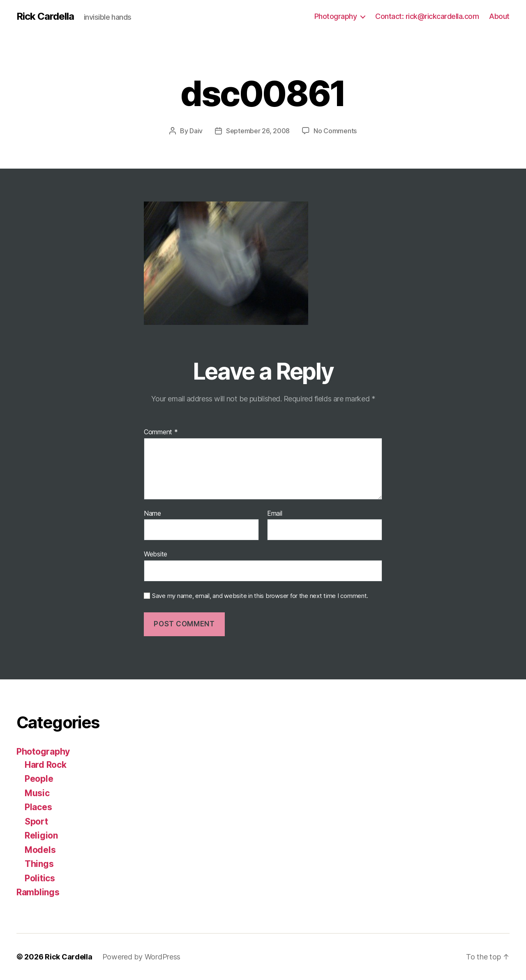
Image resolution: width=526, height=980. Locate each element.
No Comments (335, 131)
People (39, 779)
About (499, 16)
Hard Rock (46, 765)
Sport (36, 821)
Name (152, 514)
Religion (41, 835)
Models (40, 850)
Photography (336, 16)
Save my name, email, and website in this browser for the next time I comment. (260, 596)
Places (38, 807)
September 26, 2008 (258, 131)
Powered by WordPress (142, 957)
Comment (161, 432)
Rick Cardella (45, 16)
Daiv (196, 131)
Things (39, 864)
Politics (40, 878)
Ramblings (38, 892)
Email (275, 514)
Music (37, 793)
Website (156, 554)
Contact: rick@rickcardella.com (427, 16)
